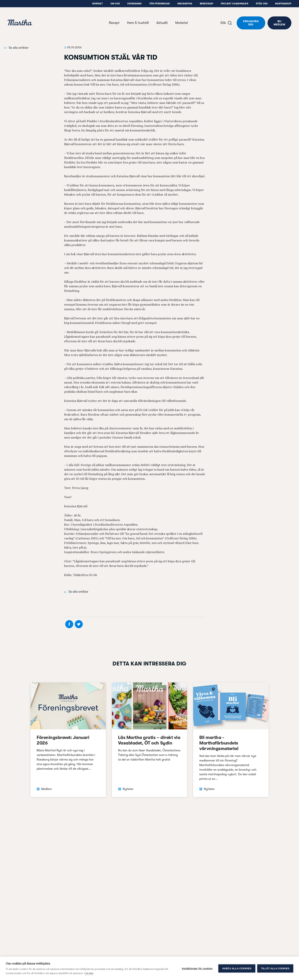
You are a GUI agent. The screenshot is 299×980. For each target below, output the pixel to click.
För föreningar (160, 4)
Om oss (115, 4)
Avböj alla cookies (237, 968)
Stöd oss (262, 4)
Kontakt (98, 4)
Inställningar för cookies (197, 968)
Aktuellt (162, 23)
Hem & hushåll (138, 23)
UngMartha (185, 4)
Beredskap (207, 4)
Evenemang (135, 4)
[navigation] (20, 23)
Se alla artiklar (16, 48)
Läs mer (89, 973)
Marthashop (283, 4)
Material (182, 23)
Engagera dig (251, 23)
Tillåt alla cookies (275, 968)
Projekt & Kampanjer (234, 4)
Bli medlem (279, 23)
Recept (114, 23)
